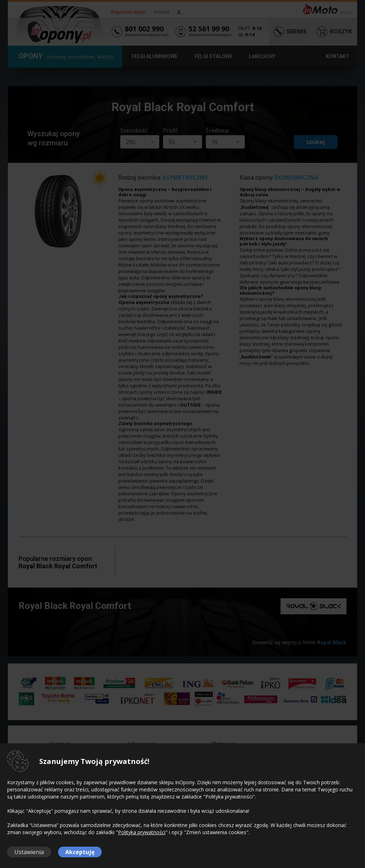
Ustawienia (29, 852)
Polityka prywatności (142, 832)
